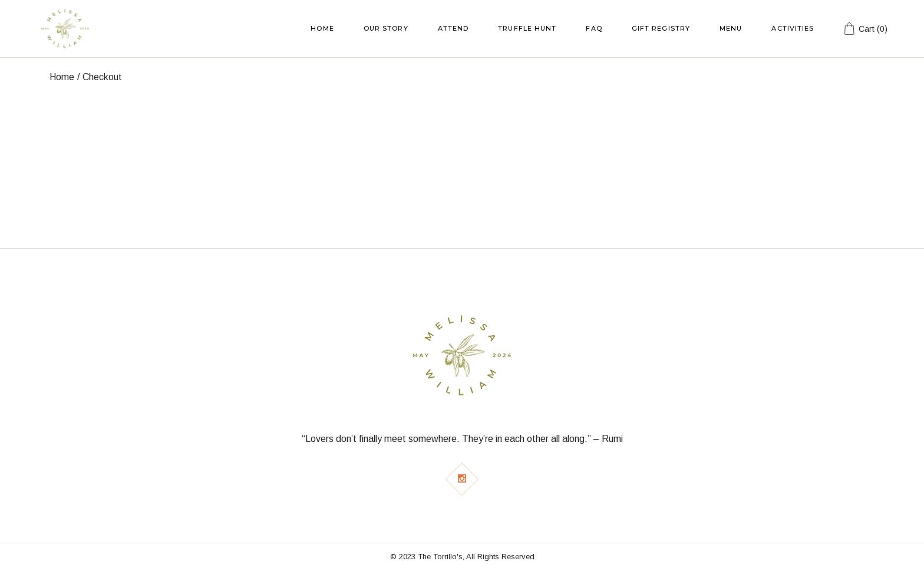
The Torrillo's (440, 557)
